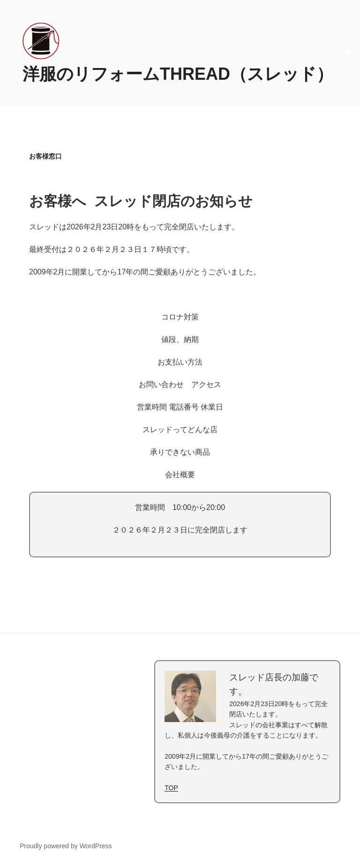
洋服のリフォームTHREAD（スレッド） (178, 74)
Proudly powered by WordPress (66, 846)
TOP (171, 788)
